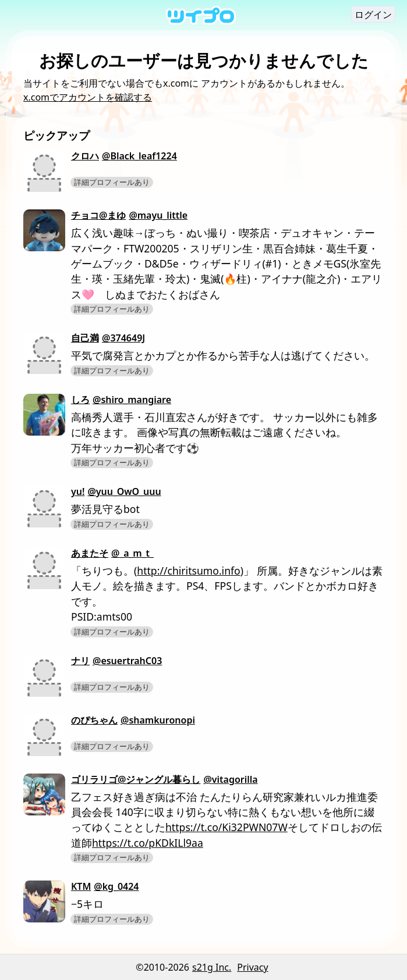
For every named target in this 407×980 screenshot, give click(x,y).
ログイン (373, 15)
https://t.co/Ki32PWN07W (226, 827)
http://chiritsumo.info (188, 571)
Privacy (252, 967)
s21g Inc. (212, 967)
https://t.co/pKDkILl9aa (148, 843)
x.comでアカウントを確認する (88, 97)
